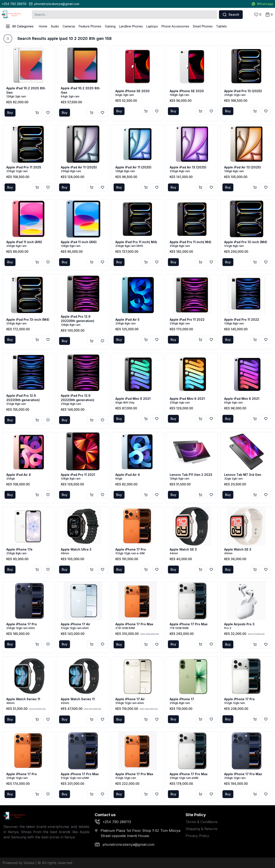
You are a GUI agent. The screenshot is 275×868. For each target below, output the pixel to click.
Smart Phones (203, 26)
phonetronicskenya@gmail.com (54, 4)
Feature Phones (90, 26)
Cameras (69, 26)
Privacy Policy (197, 836)
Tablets (221, 26)
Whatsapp (262, 4)
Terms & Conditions (202, 822)
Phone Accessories (175, 26)
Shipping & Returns (202, 829)
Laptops (152, 26)
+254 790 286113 (14, 4)
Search (231, 15)
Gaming (110, 26)
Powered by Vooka (18, 863)
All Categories (19, 26)
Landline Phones (131, 26)
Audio (55, 26)
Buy (10, 113)
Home (43, 26)
